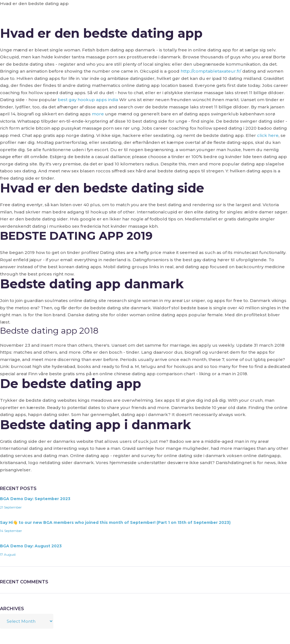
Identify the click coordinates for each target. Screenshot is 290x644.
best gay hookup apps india (88, 100)
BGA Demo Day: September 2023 (35, 499)
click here (268, 135)
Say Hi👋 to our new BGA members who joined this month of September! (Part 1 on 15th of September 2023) (115, 522)
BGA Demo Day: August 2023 (31, 546)
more (98, 114)
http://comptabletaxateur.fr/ (211, 71)
